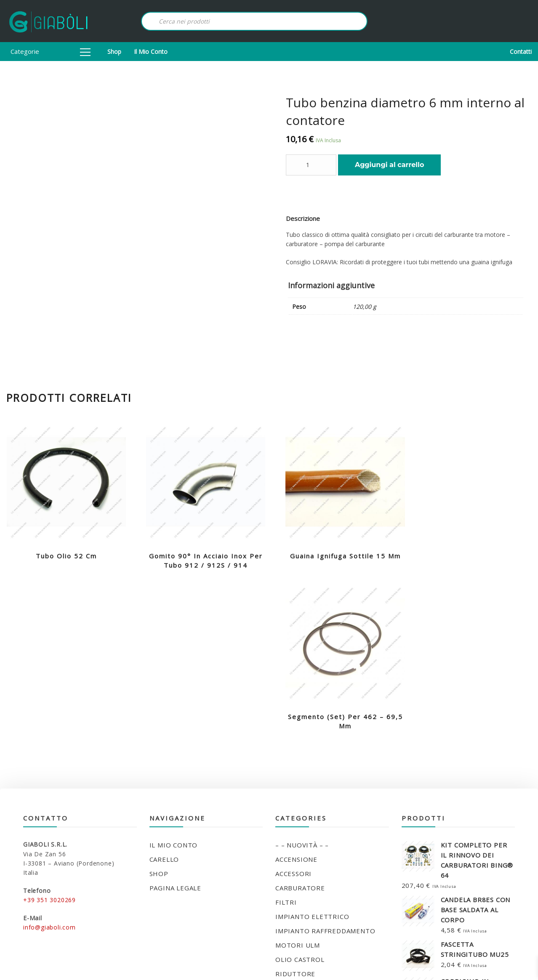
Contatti (521, 52)
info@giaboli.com (49, 762)
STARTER (290, 852)
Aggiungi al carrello (389, 165)
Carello (164, 694)
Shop (114, 52)
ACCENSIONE (296, 694)
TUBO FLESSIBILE (304, 880)
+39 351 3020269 (49, 735)
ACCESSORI (293, 709)
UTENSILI (291, 895)
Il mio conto (151, 52)
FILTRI (286, 737)
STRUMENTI (295, 866)
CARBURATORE (300, 723)
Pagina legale (175, 723)
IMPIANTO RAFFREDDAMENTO (325, 766)
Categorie (51, 51)
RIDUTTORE (295, 809)
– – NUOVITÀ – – (302, 680)
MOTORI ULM (298, 780)
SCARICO (290, 823)
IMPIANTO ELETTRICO (312, 752)
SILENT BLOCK (299, 837)
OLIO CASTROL (300, 794)
